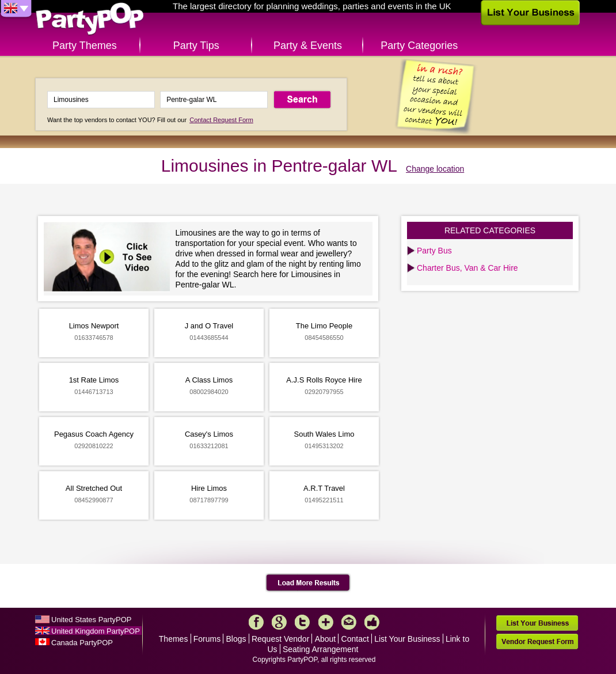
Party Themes (85, 46)
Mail (349, 622)
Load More (308, 583)
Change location (435, 169)
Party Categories (419, 46)
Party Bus (434, 251)
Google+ (279, 622)
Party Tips (196, 46)
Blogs (236, 639)
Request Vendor (280, 639)
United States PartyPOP (91, 620)
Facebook (256, 622)
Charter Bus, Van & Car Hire (467, 268)
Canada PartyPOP (82, 643)
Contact (355, 639)
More (326, 622)
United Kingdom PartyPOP (96, 631)
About (326, 639)
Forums (207, 639)
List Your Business (407, 639)
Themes (174, 639)
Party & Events (308, 46)
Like (372, 622)
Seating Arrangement (321, 649)
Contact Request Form (221, 120)
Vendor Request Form (537, 641)
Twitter (302, 622)
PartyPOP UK (90, 19)
